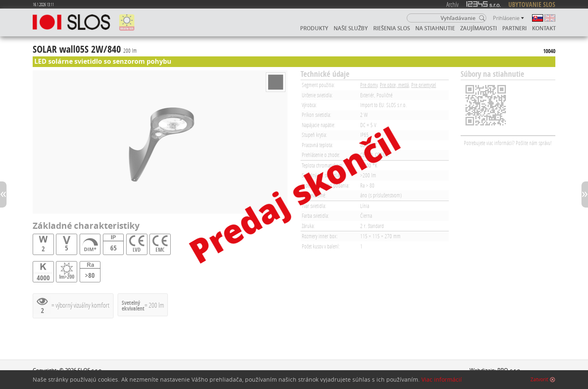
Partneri (514, 28)
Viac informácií (442, 381)
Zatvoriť (539, 381)
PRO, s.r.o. (509, 370)
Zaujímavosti (479, 28)
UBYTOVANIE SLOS (532, 4)
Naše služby (351, 28)
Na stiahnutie (435, 28)
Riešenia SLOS (392, 28)
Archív (452, 4)
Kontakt (544, 28)
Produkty (314, 28)
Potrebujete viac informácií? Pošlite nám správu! (508, 143)
